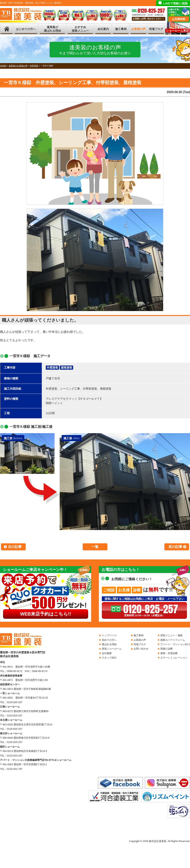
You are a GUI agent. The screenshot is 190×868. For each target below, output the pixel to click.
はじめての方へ (26, 29)
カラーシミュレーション (174, 658)
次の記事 (15, 547)
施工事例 (121, 29)
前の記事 (175, 547)
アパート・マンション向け (175, 644)
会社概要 (107, 653)
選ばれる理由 (109, 644)
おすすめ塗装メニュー (80, 29)
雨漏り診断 (167, 649)
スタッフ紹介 (109, 658)
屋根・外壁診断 (169, 653)
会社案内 (103, 29)
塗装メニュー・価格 (171, 635)
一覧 (95, 547)
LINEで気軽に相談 (175, 3)
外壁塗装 (52, 368)
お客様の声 (138, 29)
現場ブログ (156, 29)
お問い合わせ (141, 649)
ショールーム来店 (177, 30)
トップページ (109, 635)
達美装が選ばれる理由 (52, 29)
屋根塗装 (66, 368)
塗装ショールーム (112, 649)
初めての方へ (109, 640)
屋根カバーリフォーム (173, 640)
